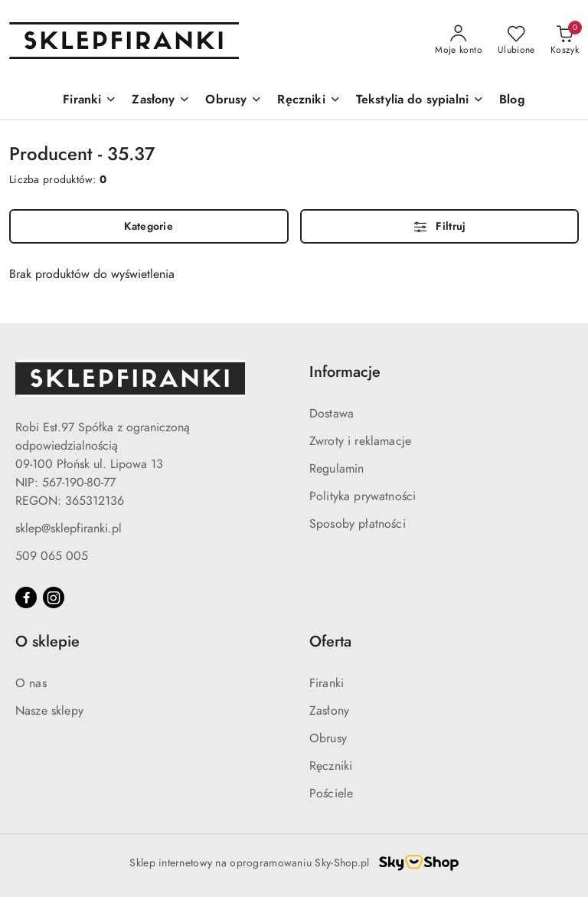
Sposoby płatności (358, 524)
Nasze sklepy (49, 711)
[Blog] (512, 101)
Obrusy (328, 738)
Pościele (331, 794)
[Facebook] (26, 597)
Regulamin (336, 469)
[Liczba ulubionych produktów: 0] (516, 41)
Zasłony (329, 711)
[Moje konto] (459, 41)
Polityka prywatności (363, 496)
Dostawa (332, 414)
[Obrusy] (234, 101)
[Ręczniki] (309, 101)
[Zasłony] (161, 101)
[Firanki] (90, 101)
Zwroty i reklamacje (360, 441)
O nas (31, 683)
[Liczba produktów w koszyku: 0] (565, 41)
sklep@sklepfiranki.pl (69, 529)
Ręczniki (331, 766)
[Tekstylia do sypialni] (420, 101)
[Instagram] (54, 597)
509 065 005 (52, 556)
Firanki (327, 683)
